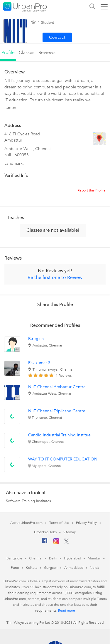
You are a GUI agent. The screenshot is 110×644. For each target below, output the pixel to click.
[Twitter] (66, 542)
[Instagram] (56, 543)
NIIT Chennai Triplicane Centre (57, 411)
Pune (15, 568)
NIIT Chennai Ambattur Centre (57, 387)
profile (8, 53)
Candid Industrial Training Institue (59, 435)
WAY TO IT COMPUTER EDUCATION (63, 459)
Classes (27, 53)
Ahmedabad (74, 568)
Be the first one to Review (55, 278)
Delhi (53, 558)
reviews (47, 53)
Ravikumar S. (40, 363)
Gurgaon (51, 568)
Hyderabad (72, 558)
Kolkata (32, 568)
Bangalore (14, 558)
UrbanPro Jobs (45, 532)
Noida (94, 568)
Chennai (35, 558)
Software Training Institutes (28, 501)
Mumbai (94, 558)
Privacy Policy (87, 523)
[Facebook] (45, 543)
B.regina (36, 339)
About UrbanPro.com (26, 523)
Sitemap (70, 532)
